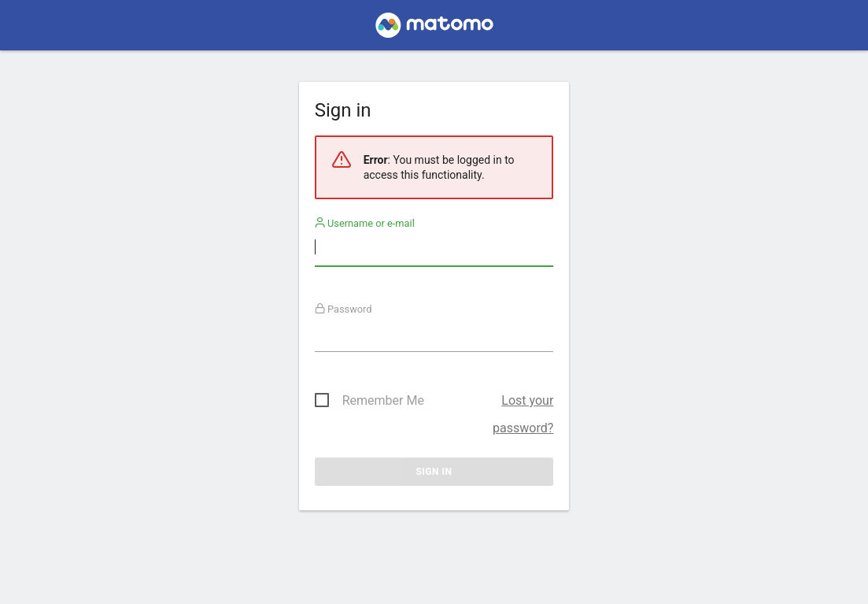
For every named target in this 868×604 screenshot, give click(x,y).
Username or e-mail (365, 223)
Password (344, 309)
